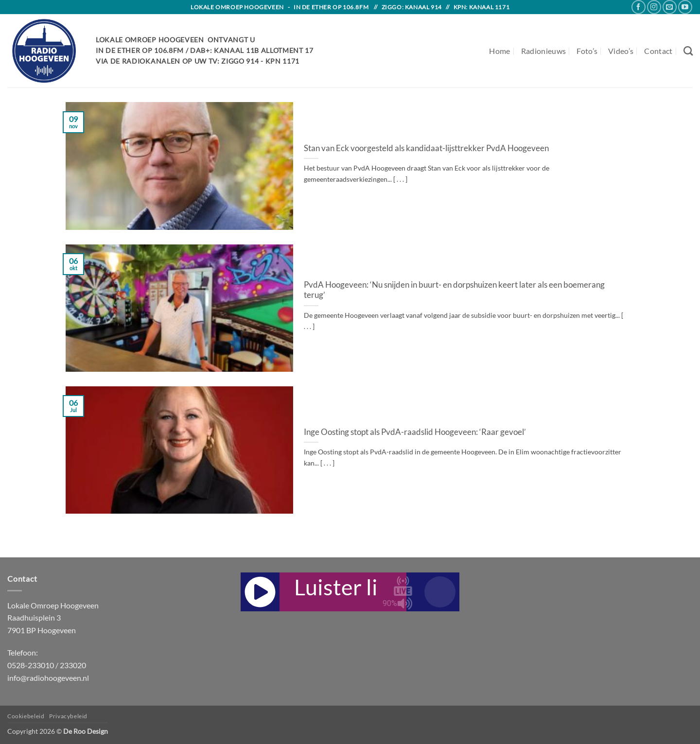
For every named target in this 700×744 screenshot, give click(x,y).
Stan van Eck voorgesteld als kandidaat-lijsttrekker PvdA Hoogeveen (426, 148)
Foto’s (587, 51)
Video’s (621, 51)
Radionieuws (544, 51)
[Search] (688, 51)
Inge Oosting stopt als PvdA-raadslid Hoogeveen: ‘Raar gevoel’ (415, 432)
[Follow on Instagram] (654, 7)
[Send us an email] (670, 7)
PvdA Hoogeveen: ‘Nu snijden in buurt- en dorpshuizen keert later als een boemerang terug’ (454, 290)
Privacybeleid (68, 716)
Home (499, 51)
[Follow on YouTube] (685, 7)
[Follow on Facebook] (639, 7)
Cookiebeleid (26, 716)
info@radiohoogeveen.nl (48, 678)
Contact (658, 51)
